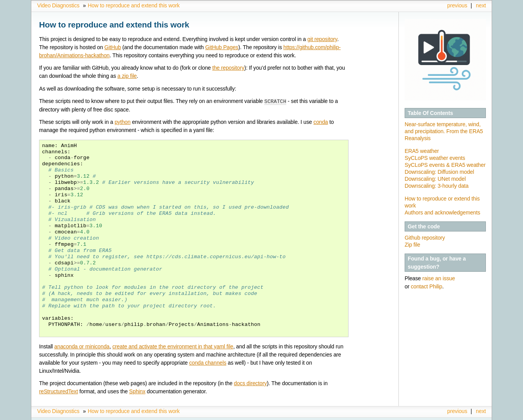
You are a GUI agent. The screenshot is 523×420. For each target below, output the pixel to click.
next (481, 5)
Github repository (425, 238)
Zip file (412, 245)
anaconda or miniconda (82, 346)
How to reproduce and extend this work (134, 5)
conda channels (208, 362)
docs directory (250, 383)
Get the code (424, 226)
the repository (228, 68)
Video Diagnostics (58, 5)
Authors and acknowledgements (442, 213)
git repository (322, 39)
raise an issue (439, 278)
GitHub (113, 47)
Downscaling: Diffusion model (439, 172)
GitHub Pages (221, 47)
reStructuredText (58, 391)
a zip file (127, 76)
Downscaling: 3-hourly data (437, 186)
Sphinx (137, 391)
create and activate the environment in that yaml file (173, 346)
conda (320, 122)
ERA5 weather (422, 151)
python (122, 122)
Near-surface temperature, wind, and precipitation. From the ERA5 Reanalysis (444, 131)
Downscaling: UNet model (435, 179)
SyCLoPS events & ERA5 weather (445, 165)
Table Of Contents (430, 113)
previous (457, 5)
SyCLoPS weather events (435, 158)
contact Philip (426, 286)
